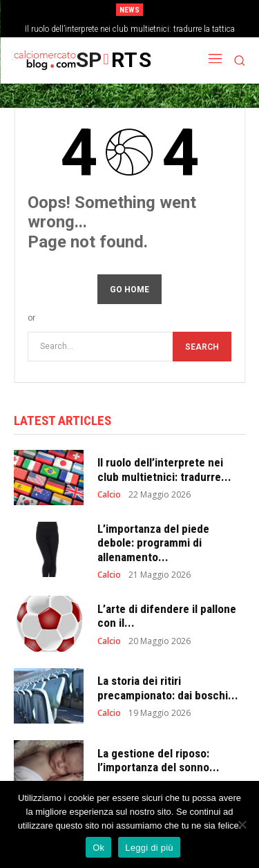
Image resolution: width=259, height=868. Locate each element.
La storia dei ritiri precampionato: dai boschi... (168, 688)
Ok (98, 848)
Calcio (109, 495)
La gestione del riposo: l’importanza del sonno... (159, 760)
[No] (242, 824)
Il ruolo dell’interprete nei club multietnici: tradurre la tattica (130, 29)
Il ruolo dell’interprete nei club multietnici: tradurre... (164, 469)
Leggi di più (149, 848)
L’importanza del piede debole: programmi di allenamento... (153, 543)
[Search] (202, 347)
